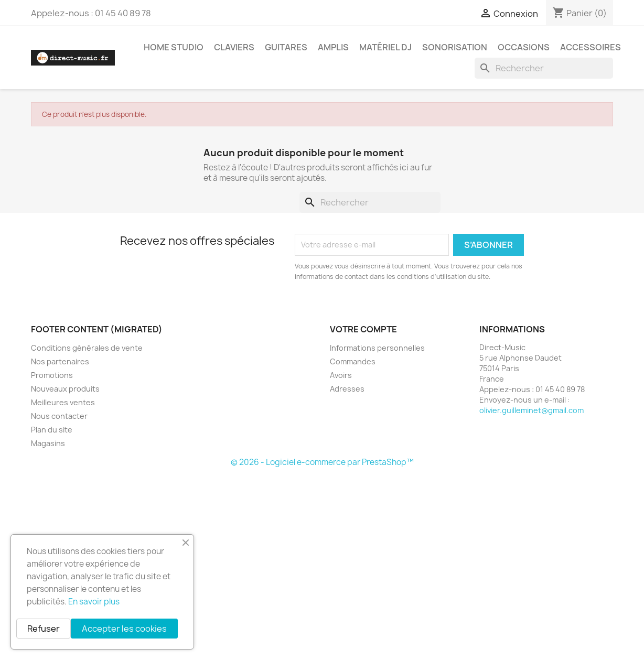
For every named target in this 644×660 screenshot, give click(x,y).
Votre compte (363, 329)
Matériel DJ (385, 47)
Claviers (234, 47)
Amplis (333, 47)
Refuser (44, 629)
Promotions (52, 375)
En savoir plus (94, 602)
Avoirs (341, 375)
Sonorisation (455, 47)
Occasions (524, 47)
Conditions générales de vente (87, 348)
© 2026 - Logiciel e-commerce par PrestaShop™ (322, 462)
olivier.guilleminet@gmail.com (532, 410)
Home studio (174, 47)
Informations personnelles (377, 348)
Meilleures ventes (63, 402)
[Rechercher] (544, 68)
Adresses (347, 389)
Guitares (286, 47)
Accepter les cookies (124, 629)
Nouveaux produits (65, 389)
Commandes (353, 361)
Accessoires (591, 47)
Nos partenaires (60, 361)
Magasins (48, 443)
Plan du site (52, 430)
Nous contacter (59, 416)
